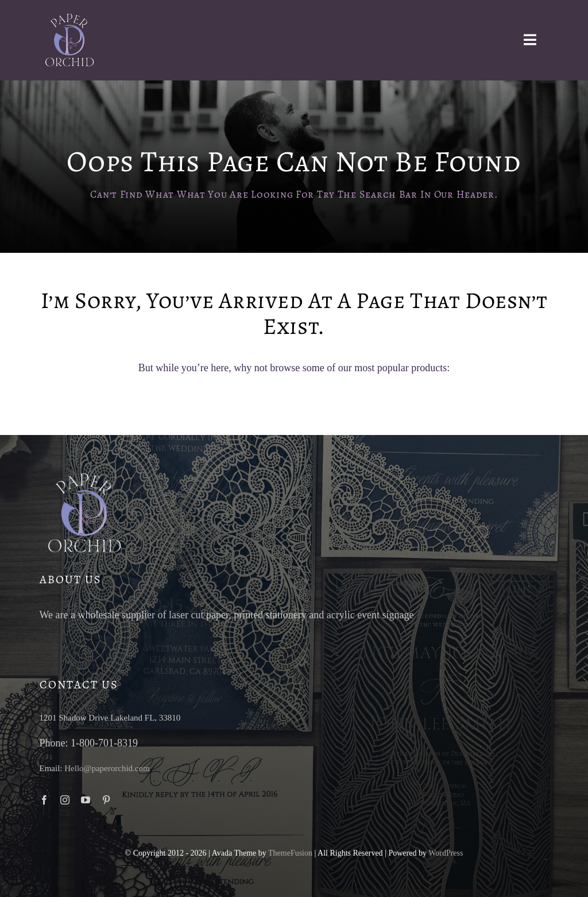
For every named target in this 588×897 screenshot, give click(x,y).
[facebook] (44, 800)
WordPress (446, 853)
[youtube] (86, 800)
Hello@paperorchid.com (107, 768)
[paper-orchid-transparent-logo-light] (68, 17)
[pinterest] (106, 800)
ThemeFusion (290, 853)
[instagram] (65, 800)
